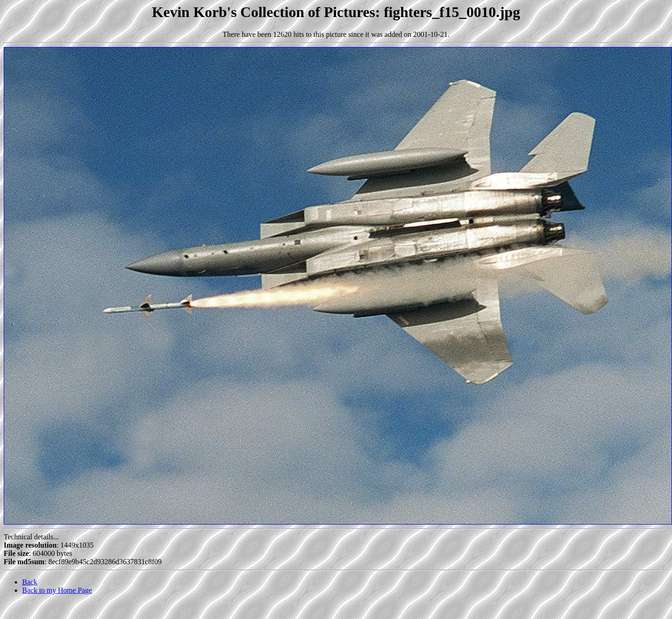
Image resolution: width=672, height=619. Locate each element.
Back (30, 582)
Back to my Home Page (57, 590)
